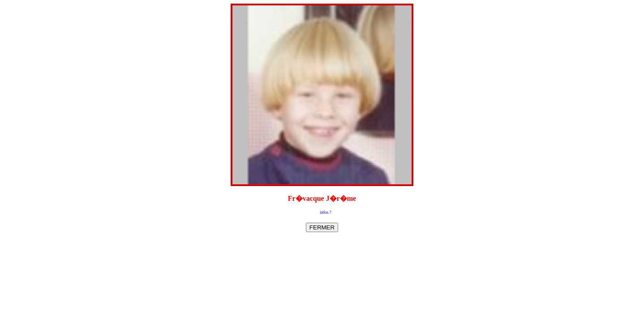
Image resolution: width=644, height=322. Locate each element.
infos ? (325, 212)
